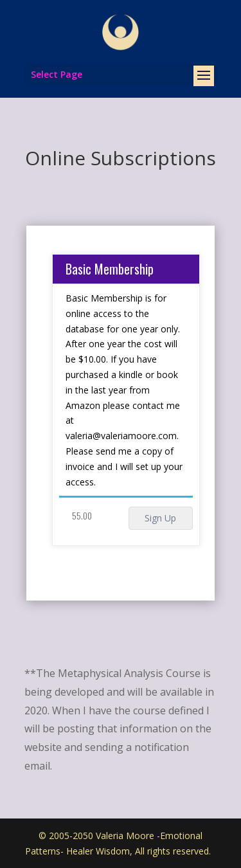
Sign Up (160, 518)
